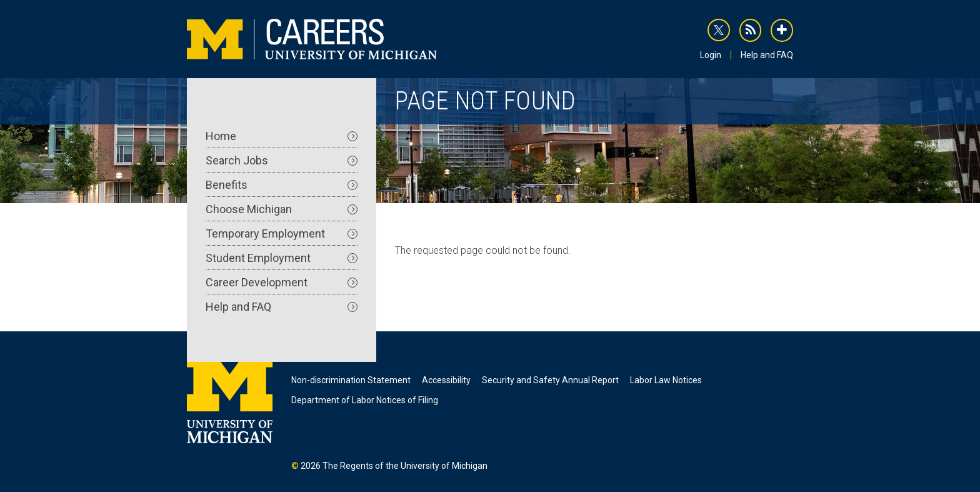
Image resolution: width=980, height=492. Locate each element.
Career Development (282, 282)
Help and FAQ (767, 55)
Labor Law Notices (666, 380)
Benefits (282, 185)
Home (282, 136)
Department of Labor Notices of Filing (365, 400)
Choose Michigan (282, 209)
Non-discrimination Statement (351, 380)
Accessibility (446, 380)
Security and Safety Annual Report (550, 380)
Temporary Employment (282, 233)
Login (711, 55)
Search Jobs (282, 160)
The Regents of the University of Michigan (405, 466)
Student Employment (282, 258)
